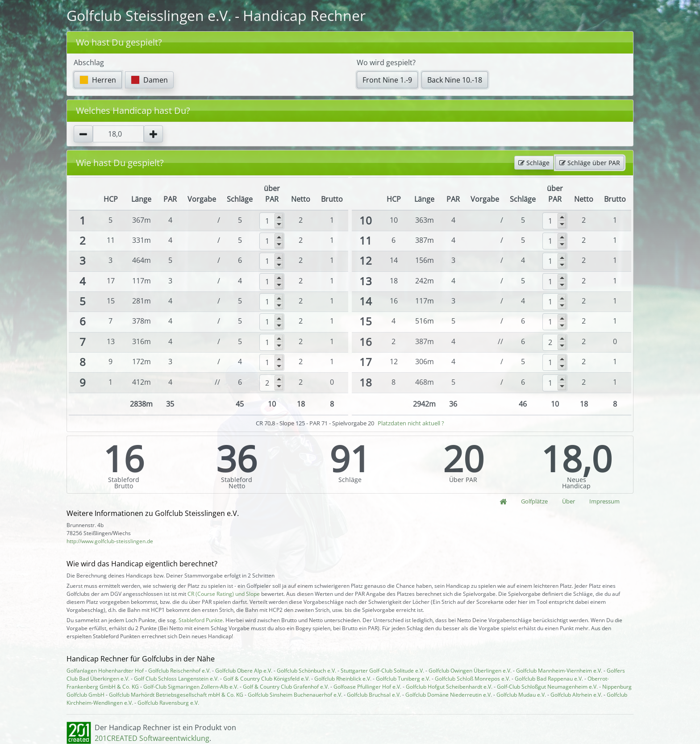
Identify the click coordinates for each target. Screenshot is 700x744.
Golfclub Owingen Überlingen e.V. (470, 671)
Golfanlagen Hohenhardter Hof (105, 671)
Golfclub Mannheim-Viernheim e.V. (559, 671)
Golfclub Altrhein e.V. (576, 695)
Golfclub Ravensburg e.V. (168, 703)
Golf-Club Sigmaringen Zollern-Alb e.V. (191, 687)
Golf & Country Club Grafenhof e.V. (286, 687)
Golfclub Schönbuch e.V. (306, 671)
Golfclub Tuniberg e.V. (403, 679)
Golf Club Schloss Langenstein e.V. (176, 679)
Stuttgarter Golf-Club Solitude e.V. (382, 671)
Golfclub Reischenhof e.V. (179, 671)
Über (569, 501)
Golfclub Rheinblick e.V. (343, 679)
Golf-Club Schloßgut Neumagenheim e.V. (547, 687)
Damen (149, 80)
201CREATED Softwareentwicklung (152, 738)
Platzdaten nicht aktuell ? (411, 423)
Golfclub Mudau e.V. (521, 695)
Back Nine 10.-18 (455, 80)
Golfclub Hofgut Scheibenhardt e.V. (449, 687)
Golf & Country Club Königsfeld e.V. (267, 679)
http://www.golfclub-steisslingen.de (110, 541)
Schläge (534, 163)
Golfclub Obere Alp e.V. (244, 671)
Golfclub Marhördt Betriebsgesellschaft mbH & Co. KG (176, 695)
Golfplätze (534, 501)
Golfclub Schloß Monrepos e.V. (473, 679)
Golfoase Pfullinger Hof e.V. (367, 687)
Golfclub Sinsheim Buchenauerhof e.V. (295, 695)
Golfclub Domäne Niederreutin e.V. (449, 695)
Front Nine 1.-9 (387, 80)
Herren (98, 80)
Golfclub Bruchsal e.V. (374, 695)
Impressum (604, 501)
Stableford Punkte (201, 620)
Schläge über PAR (590, 163)
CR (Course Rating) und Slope (224, 594)
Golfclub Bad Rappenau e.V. (549, 679)
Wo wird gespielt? (386, 62)
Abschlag (89, 62)
